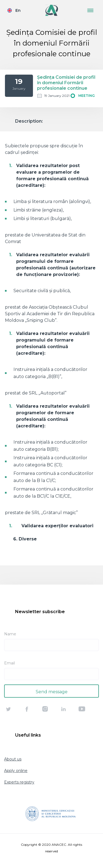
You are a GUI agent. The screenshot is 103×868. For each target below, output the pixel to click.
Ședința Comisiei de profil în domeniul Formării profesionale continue (66, 83)
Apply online (16, 771)
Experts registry (19, 782)
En (18, 10)
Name (10, 634)
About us (13, 759)
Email (9, 663)
